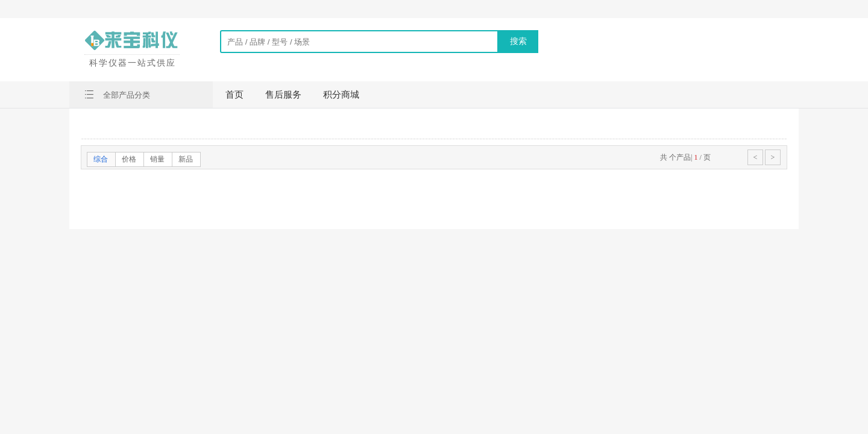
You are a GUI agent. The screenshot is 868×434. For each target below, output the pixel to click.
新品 (186, 159)
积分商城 (341, 95)
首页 (234, 95)
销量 (157, 159)
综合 (101, 159)
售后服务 (283, 95)
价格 (129, 159)
